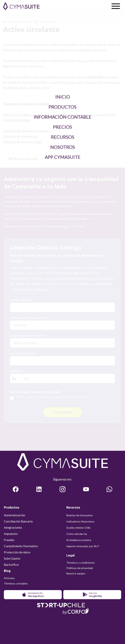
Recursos (63, 137)
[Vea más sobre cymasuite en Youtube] (86, 489)
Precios (62, 127)
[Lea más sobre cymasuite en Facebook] (16, 489)
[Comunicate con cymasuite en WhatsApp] (109, 489)
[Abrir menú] (116, 6)
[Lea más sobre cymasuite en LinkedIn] (39, 489)
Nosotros (63, 147)
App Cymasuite (63, 157)
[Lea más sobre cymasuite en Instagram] (62, 489)
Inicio (63, 97)
